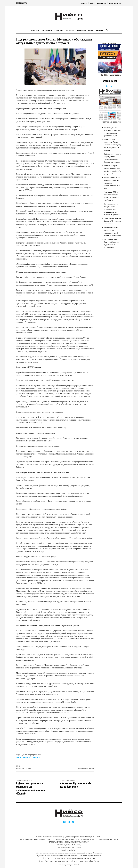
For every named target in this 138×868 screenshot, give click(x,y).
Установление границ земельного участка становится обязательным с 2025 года (112, 183)
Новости (36, 757)
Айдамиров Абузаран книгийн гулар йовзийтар (76, 785)
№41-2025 (110, 86)
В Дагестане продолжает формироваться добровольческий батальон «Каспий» (31, 788)
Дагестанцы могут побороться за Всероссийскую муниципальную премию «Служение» (112, 209)
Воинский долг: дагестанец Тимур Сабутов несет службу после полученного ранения (112, 145)
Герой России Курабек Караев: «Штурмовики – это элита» (112, 221)
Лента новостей (24, 757)
